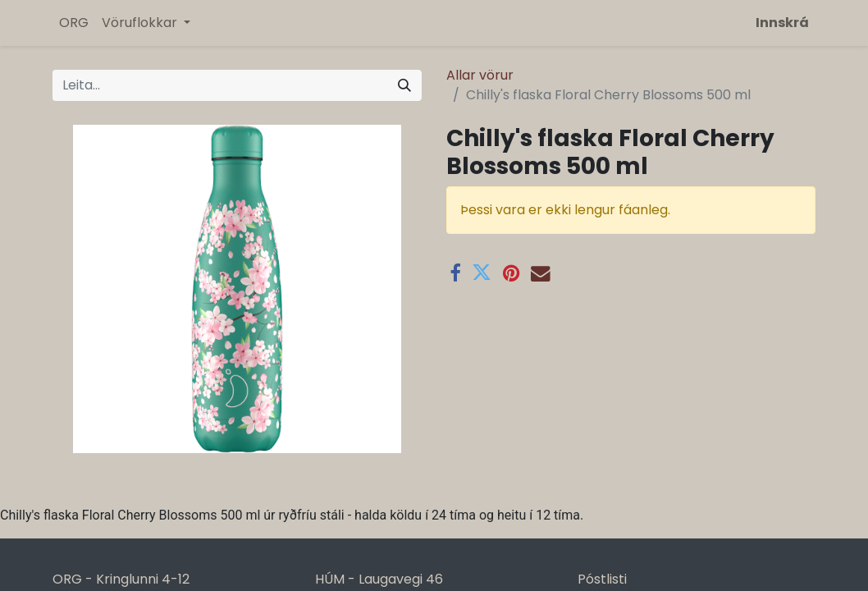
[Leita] (404, 85)
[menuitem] (74, 23)
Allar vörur (480, 75)
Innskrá (782, 23)
